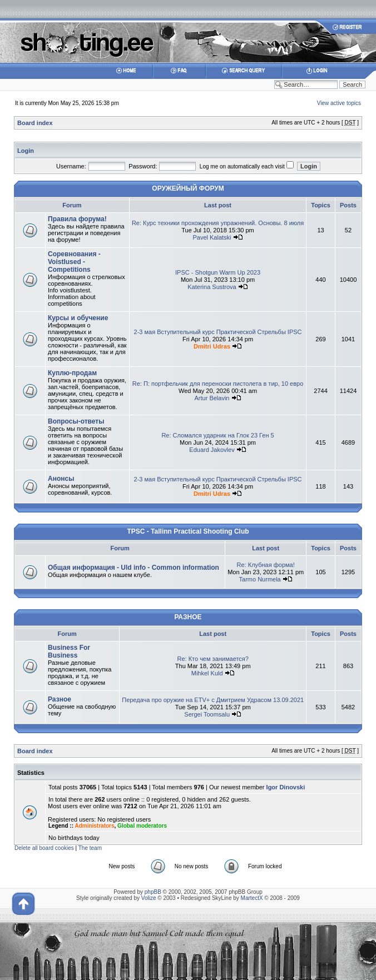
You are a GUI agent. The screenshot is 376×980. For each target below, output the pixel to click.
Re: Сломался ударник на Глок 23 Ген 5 (217, 435)
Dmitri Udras (212, 346)
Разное (60, 699)
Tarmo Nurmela (260, 579)
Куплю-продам (72, 373)
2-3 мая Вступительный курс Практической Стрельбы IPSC (218, 332)
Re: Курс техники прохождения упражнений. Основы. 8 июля (218, 223)
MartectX (252, 898)
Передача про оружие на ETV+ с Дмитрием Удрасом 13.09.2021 (213, 700)
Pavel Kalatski (212, 237)
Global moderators (142, 826)
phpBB (153, 892)
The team (90, 848)
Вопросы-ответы (76, 421)
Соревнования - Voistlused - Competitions (74, 262)
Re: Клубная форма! (266, 565)
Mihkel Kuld (207, 673)
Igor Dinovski (286, 787)
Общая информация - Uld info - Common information (133, 568)
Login (26, 151)
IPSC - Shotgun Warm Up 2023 (218, 272)
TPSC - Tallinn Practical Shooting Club (188, 531)
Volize (149, 898)
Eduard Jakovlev (212, 450)
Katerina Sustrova (212, 287)
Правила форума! (77, 219)
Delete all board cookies (44, 848)
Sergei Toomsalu (207, 714)
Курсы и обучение (78, 318)
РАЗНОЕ (188, 617)
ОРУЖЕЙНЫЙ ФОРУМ (188, 188)
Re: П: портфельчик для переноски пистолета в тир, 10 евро (218, 384)
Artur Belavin (212, 398)
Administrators (94, 826)
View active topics (339, 103)
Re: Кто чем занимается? (212, 659)
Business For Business (69, 651)
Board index (35, 123)
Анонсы (61, 479)
